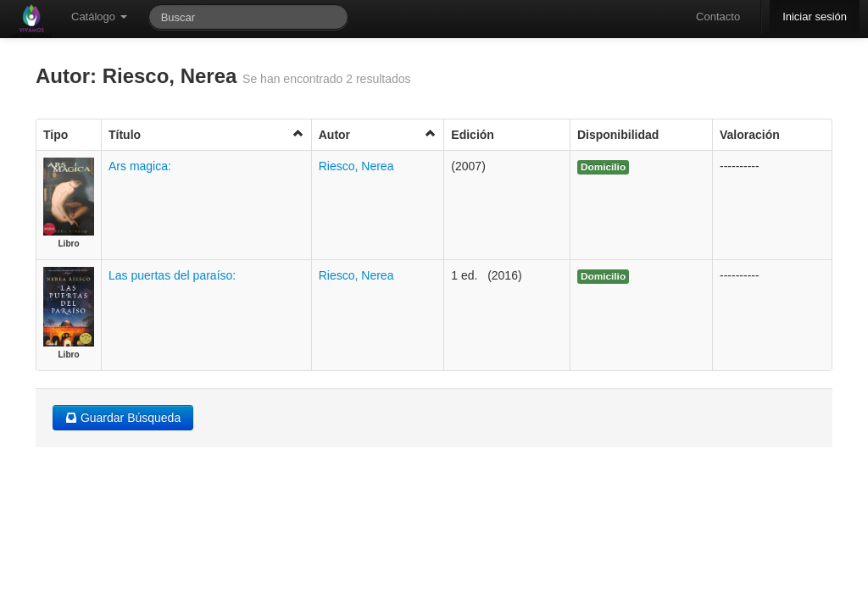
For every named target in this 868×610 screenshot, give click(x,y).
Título (206, 134)
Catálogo (99, 17)
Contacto (718, 17)
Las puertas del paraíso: (172, 275)
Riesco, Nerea (356, 166)
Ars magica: (140, 166)
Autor (378, 134)
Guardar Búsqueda (123, 418)
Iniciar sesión (815, 17)
